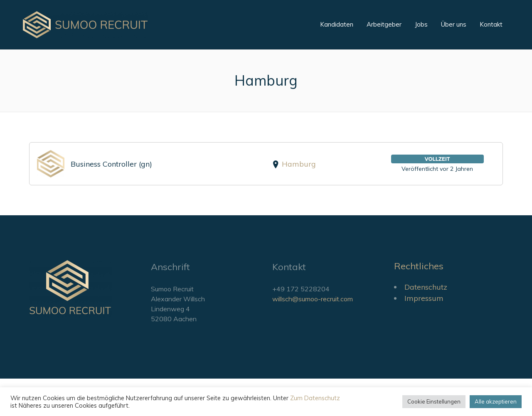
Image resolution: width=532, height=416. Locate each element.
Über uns (454, 24)
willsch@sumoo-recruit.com (313, 299)
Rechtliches (419, 266)
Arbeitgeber (384, 24)
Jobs (421, 24)
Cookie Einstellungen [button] (434, 401)
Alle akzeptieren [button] (496, 401)
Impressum (424, 298)
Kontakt (491, 24)
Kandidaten (337, 24)
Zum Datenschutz (315, 398)
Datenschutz (426, 287)
